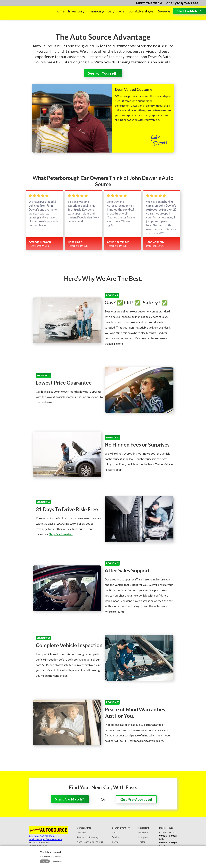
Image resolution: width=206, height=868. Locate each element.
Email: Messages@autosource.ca (45, 839)
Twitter (142, 842)
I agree (45, 861)
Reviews (164, 11)
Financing (96, 11)
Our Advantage (141, 11)
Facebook (143, 833)
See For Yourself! (103, 73)
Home (60, 11)
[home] (26, 11)
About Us (82, 833)
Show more (57, 861)
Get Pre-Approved (136, 799)
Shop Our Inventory (61, 534)
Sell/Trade (116, 11)
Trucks (115, 837)
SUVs (115, 842)
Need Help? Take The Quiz (90, 842)
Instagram (143, 837)
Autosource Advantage (88, 837)
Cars (114, 833)
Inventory (76, 11)
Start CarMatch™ (189, 11)
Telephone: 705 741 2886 (41, 836)
